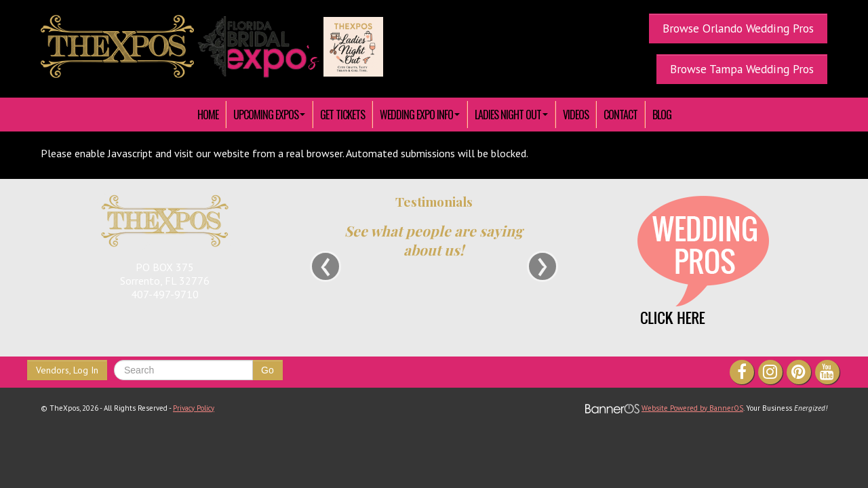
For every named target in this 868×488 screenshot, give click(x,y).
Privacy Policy (194, 408)
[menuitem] (208, 115)
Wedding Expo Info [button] (420, 115)
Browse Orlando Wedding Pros (738, 28)
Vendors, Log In (67, 370)
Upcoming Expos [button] (269, 115)
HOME (208, 115)
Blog (662, 115)
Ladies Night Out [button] (511, 115)
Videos (576, 115)
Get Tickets (342, 115)
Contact (620, 115)
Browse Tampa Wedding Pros (742, 69)
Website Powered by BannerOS (692, 408)
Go (268, 370)
